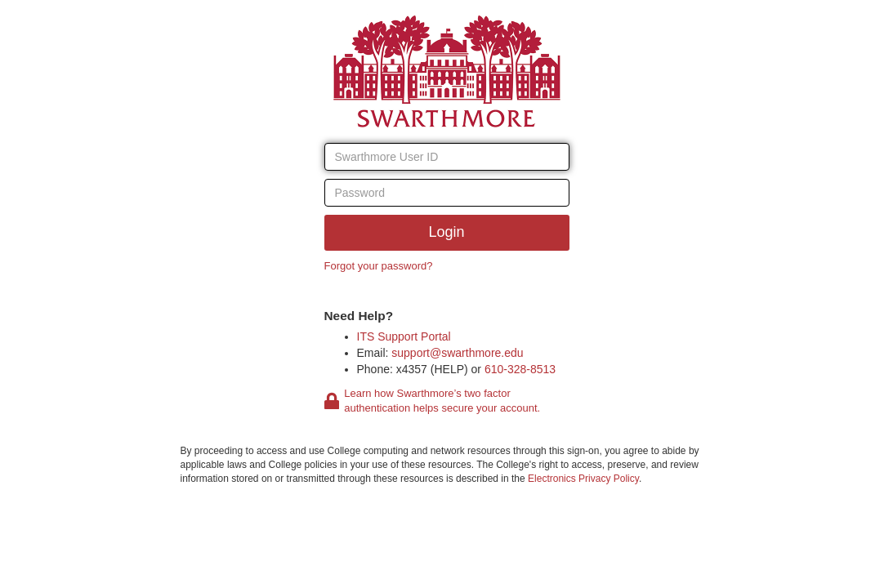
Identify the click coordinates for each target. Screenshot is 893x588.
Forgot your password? (379, 266)
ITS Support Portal (404, 336)
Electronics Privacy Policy (583, 479)
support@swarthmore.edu (457, 353)
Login (446, 232)
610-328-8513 (520, 369)
